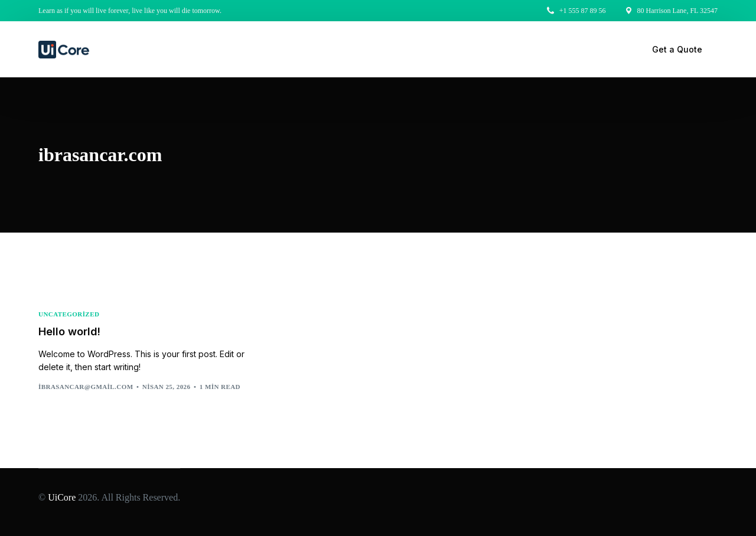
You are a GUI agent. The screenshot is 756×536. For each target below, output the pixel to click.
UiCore (62, 497)
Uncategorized (69, 314)
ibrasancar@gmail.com (86, 387)
